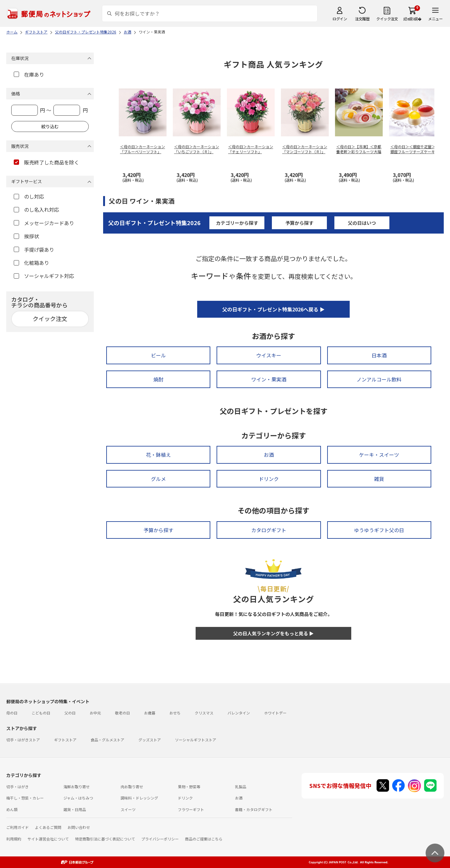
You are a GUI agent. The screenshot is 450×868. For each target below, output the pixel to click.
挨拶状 (26, 236)
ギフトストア (65, 740)
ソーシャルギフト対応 (44, 276)
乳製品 (241, 787)
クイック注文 (387, 19)
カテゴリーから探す (237, 223)
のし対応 (29, 196)
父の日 (70, 713)
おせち (175, 713)
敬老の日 (122, 713)
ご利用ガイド (17, 827)
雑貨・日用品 (75, 809)
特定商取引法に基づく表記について (105, 839)
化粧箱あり (31, 263)
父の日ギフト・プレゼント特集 (154, 223)
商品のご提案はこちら (204, 839)
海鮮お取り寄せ (77, 787)
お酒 (269, 455)
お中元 (95, 713)
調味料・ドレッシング (139, 798)
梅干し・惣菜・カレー (25, 798)
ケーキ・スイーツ (379, 455)
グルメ (158, 479)
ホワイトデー (275, 713)
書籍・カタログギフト (254, 809)
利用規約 (14, 839)
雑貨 (379, 479)
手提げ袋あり (34, 250)
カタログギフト (269, 530)
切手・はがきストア (23, 740)
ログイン (340, 19)
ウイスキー (269, 355)
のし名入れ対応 (36, 209)
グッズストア (150, 740)
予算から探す (299, 223)
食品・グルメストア (107, 740)
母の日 (12, 713)
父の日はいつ (362, 223)
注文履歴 (362, 19)
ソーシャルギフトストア (196, 740)
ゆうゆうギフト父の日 (379, 530)
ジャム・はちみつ (78, 798)
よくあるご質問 (48, 827)
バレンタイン (239, 713)
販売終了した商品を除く (46, 162)
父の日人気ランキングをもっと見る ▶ (273, 633)
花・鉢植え (158, 455)
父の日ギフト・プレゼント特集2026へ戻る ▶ (273, 309)
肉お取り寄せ (132, 787)
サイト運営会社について (48, 839)
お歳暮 (150, 713)
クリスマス (204, 713)
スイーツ (128, 809)
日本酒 (379, 355)
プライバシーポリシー (160, 839)
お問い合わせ (79, 827)
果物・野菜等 (189, 787)
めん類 (12, 809)
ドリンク (269, 479)
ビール (158, 355)
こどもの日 (41, 713)
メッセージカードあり (44, 223)
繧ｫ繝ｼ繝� (412, 19)
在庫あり (29, 74)
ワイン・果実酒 (269, 379)
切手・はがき (17, 787)
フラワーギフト (191, 809)
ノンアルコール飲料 (379, 379)
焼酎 (158, 379)
